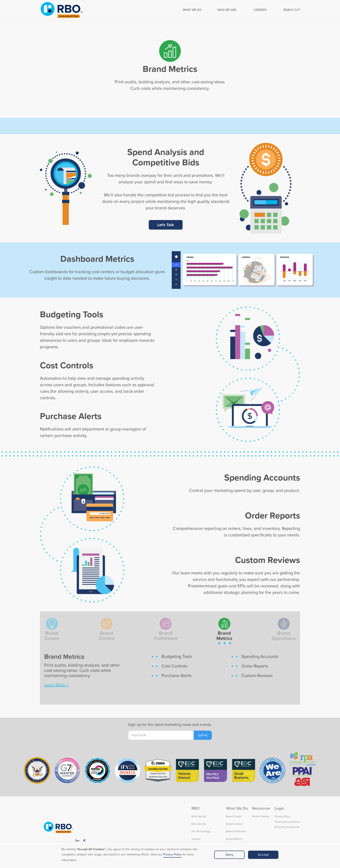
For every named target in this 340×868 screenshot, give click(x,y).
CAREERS (260, 10)
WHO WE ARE (227, 10)
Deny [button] (230, 855)
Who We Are (199, 824)
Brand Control (234, 824)
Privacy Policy (172, 854)
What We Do (199, 816)
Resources (261, 808)
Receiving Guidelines (287, 827)
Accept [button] (263, 855)
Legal (279, 808)
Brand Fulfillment (236, 831)
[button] (192, 10)
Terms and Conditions (287, 822)
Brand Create (234, 816)
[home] (62, 10)
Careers (196, 839)
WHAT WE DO (192, 10)
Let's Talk (166, 225)
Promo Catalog (261, 816)
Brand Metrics (234, 839)
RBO (195, 808)
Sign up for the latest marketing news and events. (170, 725)
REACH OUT (292, 10)
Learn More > (56, 685)
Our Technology (201, 831)
